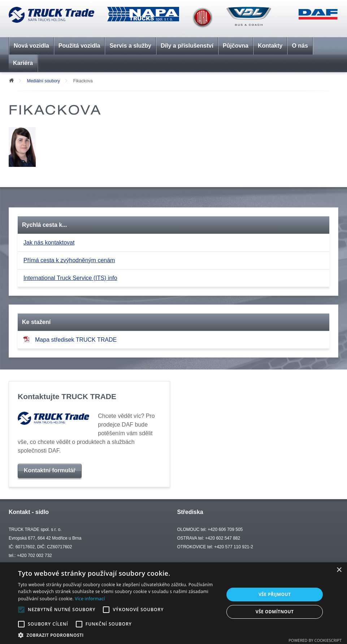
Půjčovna (236, 46)
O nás (300, 46)
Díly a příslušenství (187, 46)
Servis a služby (130, 46)
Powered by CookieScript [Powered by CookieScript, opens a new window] (315, 640)
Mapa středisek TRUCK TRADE (70, 339)
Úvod (11, 80)
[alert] (173, 603)
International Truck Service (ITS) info (70, 278)
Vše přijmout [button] (275, 594)
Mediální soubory (44, 81)
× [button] (339, 570)
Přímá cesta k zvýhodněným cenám (69, 260)
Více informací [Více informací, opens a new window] (90, 599)
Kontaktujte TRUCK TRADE (67, 396)
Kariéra (23, 63)
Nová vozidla (31, 46)
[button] (118, 635)
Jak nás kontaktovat (49, 243)
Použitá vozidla (79, 46)
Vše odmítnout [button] (275, 612)
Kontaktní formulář (50, 470)
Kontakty (270, 46)
